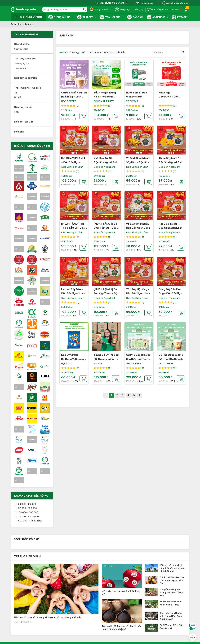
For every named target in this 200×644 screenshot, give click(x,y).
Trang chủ (16, 24)
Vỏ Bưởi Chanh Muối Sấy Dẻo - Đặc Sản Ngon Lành (138, 162)
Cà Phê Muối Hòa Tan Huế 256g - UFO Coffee (74, 97)
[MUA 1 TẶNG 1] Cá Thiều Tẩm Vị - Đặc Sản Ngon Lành (73, 228)
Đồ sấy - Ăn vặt (24, 122)
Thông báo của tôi (101, 9)
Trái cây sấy (20, 68)
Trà (16, 93)
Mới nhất (64, 52)
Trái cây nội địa (22, 63)
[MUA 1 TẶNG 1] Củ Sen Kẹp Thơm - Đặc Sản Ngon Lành (106, 293)
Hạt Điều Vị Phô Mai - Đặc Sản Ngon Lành (73, 162)
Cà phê (18, 97)
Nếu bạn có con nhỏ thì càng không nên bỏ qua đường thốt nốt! (48, 617)
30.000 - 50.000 (25, 504)
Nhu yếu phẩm (21, 49)
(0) (77, 106)
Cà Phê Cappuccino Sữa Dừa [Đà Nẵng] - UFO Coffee (171, 359)
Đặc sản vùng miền (25, 78)
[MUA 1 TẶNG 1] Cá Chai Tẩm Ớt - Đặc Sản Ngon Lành (105, 228)
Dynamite (67, 364)
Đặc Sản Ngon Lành (72, 167)
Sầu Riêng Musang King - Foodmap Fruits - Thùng (105, 97)
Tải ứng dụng (144, 3)
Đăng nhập (123, 9)
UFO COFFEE (69, 101)
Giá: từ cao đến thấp (115, 52)
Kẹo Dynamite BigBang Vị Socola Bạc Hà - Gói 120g (73, 359)
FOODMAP (132, 101)
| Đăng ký (138, 9)
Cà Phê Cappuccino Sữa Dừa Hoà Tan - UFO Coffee (138, 359)
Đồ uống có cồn (24, 107)
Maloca (98, 364)
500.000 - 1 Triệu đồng (28, 521)
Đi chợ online (22, 44)
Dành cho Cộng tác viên (175, 3)
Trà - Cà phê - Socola (28, 88)
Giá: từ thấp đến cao (92, 52)
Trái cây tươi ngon (25, 59)
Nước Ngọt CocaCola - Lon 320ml (168, 97)
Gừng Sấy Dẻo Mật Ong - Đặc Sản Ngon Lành (171, 293)
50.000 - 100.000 (25, 508)
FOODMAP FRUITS (104, 101)
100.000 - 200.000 (26, 512)
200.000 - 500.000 (26, 516)
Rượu (17, 112)
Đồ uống (19, 132)
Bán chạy (75, 52)
